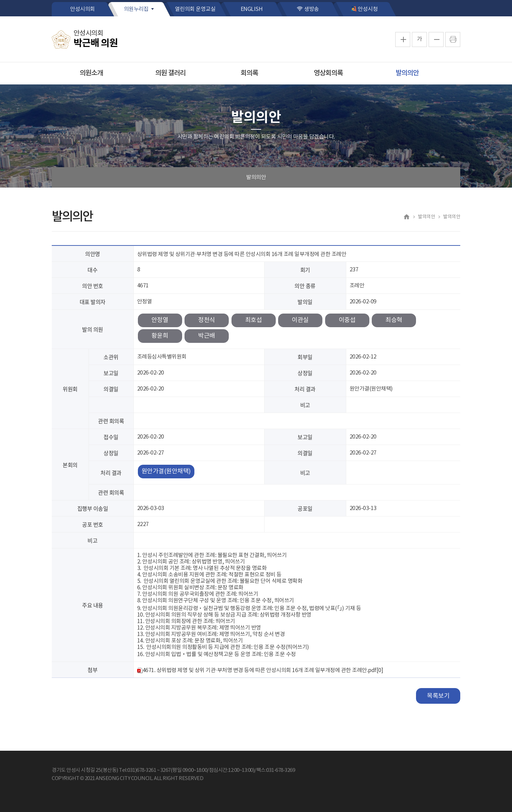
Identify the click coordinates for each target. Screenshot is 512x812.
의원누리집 (136, 9)
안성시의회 (83, 9)
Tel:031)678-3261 (137, 770)
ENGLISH (252, 9)
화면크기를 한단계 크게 (403, 39)
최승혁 (394, 320)
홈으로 (406, 217)
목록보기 (438, 696)
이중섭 (347, 320)
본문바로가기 (0, 0)
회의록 (249, 73)
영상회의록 (328, 73)
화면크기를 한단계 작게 (436, 39)
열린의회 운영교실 (195, 9)
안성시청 (368, 9)
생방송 (311, 9)
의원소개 (91, 73)
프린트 (453, 39)
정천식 (207, 320)
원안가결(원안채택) (166, 471)
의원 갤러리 (170, 73)
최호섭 (254, 320)
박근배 (207, 336)
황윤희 (160, 336)
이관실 (300, 320)
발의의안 (407, 73)
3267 (165, 770)
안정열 (160, 320)
